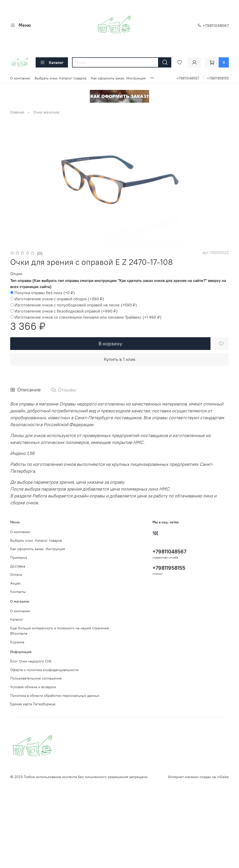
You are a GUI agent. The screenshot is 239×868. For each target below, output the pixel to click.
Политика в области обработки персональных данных (55, 696)
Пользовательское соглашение (36, 678)
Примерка (19, 558)
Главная (17, 112)
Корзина (17, 642)
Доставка (18, 566)
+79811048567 (213, 25)
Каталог (52, 62)
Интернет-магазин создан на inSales (198, 777)
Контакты (18, 592)
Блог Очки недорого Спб (31, 661)
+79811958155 (218, 78)
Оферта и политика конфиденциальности (44, 670)
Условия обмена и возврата (33, 687)
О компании (20, 78)
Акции (15, 583)
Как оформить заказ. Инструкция (118, 78)
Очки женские (46, 112)
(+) (43, 293)
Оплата (16, 575)
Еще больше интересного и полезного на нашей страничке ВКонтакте (60, 631)
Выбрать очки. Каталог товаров (60, 78)
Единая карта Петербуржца (33, 704)
